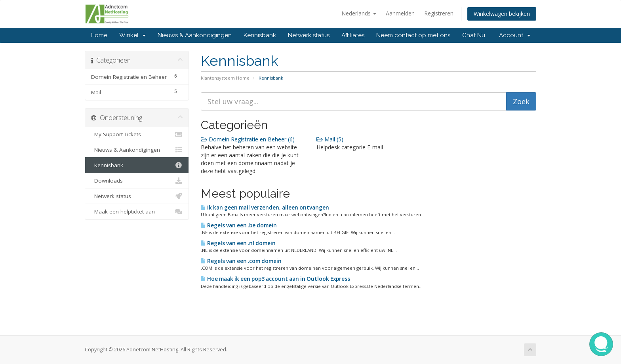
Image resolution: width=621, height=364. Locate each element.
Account (515, 35)
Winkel (132, 35)
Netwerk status (309, 35)
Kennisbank (260, 35)
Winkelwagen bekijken (502, 14)
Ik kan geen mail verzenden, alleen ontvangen (265, 208)
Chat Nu (474, 35)
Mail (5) (330, 139)
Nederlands (359, 13)
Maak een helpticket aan (137, 212)
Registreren (439, 13)
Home (99, 35)
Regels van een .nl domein (238, 243)
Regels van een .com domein (241, 261)
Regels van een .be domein (239, 225)
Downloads (137, 181)
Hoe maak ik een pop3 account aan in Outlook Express (275, 279)
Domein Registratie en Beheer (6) (248, 139)
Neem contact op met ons (413, 35)
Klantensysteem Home (225, 78)
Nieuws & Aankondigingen (195, 35)
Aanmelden (400, 13)
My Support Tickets (137, 134)
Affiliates (353, 35)
